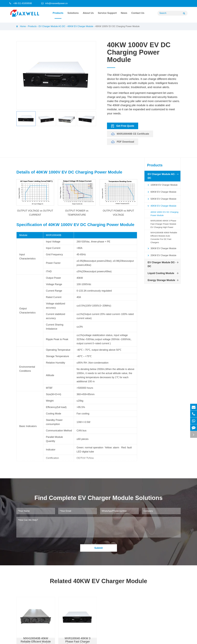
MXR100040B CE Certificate (130, 134)
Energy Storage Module (164, 280)
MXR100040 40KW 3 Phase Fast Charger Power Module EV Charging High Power (163, 224)
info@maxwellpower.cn (56, 3)
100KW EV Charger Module (162, 185)
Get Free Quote (123, 126)
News (124, 15)
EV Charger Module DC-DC (164, 264)
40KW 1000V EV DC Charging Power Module (117, 26)
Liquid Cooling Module (164, 273)
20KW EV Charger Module (161, 255)
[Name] (184, 13)
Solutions (73, 15)
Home (23, 26)
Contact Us (138, 15)
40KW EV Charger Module (80, 26)
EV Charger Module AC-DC (52, 26)
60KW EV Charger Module (161, 192)
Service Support (107, 15)
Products (58, 15)
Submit (99, 556)
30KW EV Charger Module (161, 248)
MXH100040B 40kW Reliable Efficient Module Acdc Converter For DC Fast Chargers (164, 237)
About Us (88, 15)
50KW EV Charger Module (161, 199)
